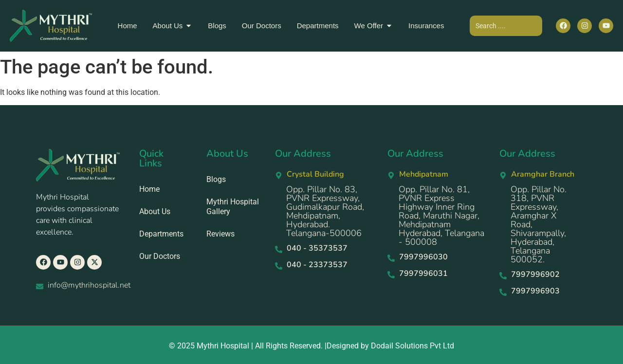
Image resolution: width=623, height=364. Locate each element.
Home (149, 189)
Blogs (216, 179)
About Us (155, 211)
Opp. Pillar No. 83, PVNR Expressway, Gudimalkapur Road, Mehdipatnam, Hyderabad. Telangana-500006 (325, 211)
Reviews (220, 234)
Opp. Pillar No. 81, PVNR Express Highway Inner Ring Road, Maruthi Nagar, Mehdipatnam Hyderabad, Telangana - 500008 (441, 216)
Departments (161, 234)
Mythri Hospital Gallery (233, 207)
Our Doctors (160, 256)
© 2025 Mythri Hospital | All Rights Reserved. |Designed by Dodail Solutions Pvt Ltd (311, 346)
